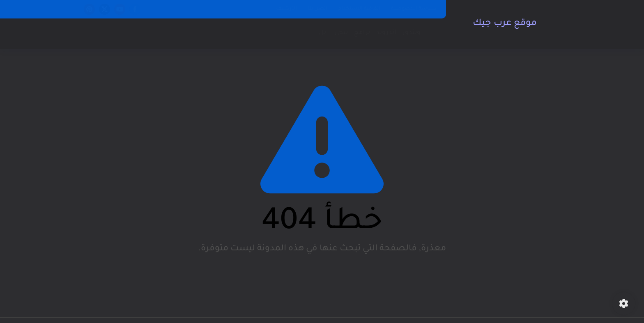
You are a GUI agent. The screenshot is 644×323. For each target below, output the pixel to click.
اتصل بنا (317, 9)
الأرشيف (286, 9)
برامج (362, 33)
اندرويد (386, 33)
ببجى (341, 33)
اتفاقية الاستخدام (359, 9)
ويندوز (412, 33)
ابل (323, 33)
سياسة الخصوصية (414, 9)
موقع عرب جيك (505, 24)
